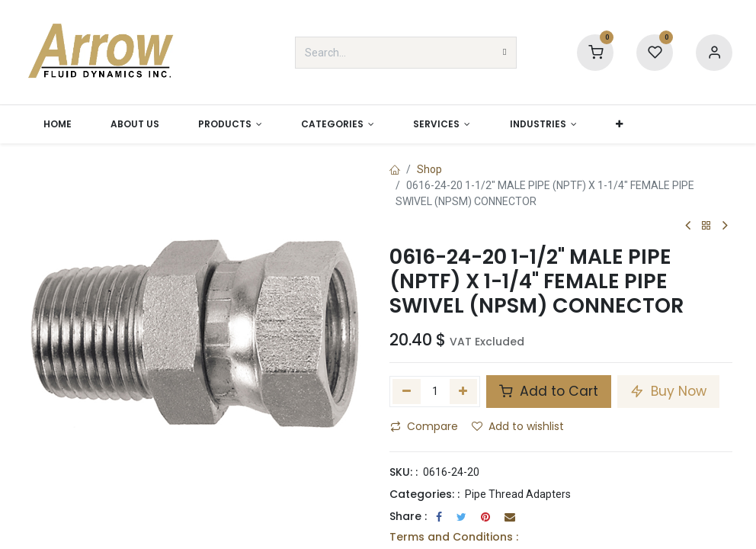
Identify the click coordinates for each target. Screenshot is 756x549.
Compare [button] (424, 426)
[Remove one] (407, 391)
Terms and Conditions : (454, 537)
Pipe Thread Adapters (518, 494)
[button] (619, 124)
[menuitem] (57, 124)
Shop (429, 169)
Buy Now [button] (668, 391)
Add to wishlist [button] (518, 426)
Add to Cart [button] (549, 391)
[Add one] (464, 391)
